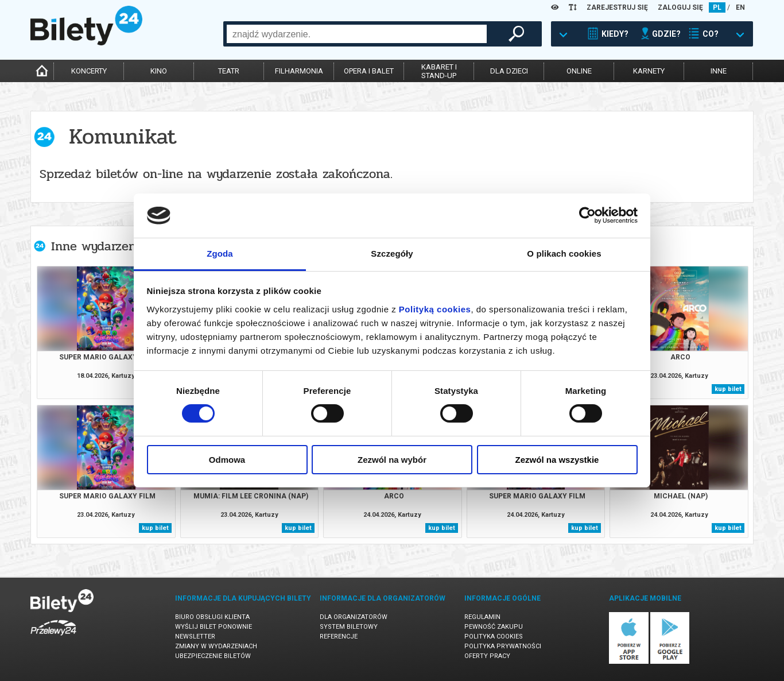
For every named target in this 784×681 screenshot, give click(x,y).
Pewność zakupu (494, 627)
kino (159, 71)
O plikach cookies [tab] (564, 254)
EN (740, 7)
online (579, 71)
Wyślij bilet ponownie (214, 627)
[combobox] (357, 34)
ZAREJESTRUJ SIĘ (617, 7)
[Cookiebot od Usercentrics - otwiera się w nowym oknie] (587, 215)
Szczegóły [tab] (392, 254)
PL (717, 7)
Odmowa (227, 460)
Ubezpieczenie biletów (213, 656)
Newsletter (195, 636)
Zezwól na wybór (392, 460)
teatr (229, 71)
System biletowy (349, 627)
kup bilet (728, 389)
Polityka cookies (494, 636)
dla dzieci (509, 71)
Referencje (339, 636)
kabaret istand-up (439, 71)
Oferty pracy (487, 656)
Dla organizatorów (354, 617)
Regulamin (482, 617)
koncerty (89, 71)
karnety (649, 71)
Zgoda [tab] (220, 254)
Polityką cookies (435, 309)
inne (719, 71)
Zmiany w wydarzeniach (216, 646)
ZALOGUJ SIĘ (680, 7)
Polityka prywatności (503, 646)
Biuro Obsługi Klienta (212, 617)
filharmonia (299, 71)
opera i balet (369, 71)
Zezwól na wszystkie (557, 460)
